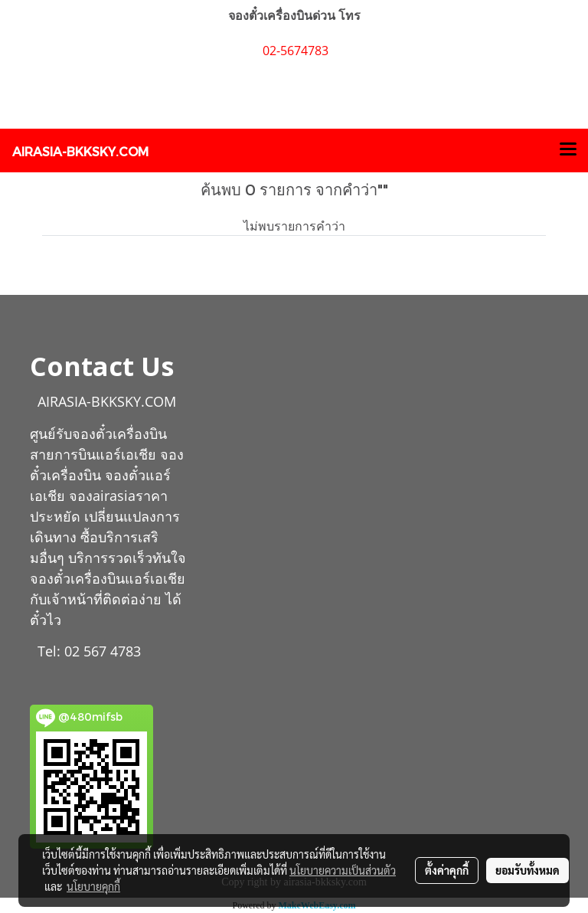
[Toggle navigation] (568, 150)
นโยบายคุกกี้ (93, 886)
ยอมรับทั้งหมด (528, 870)
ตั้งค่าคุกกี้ (447, 870)
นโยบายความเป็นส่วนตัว (343, 870)
